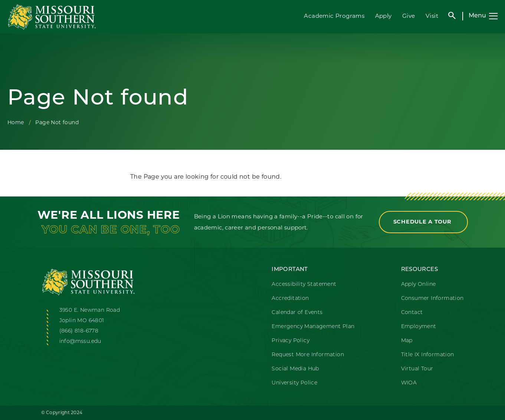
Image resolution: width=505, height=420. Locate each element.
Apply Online (419, 285)
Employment (419, 327)
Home (16, 122)
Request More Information (308, 355)
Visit (432, 16)
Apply (383, 16)
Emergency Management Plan (313, 327)
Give (409, 16)
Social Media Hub (295, 369)
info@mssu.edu (80, 342)
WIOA (409, 383)
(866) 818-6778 (79, 331)
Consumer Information (432, 299)
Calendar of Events (297, 313)
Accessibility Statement (304, 285)
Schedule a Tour (423, 222)
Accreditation (290, 299)
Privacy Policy (291, 341)
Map (407, 341)
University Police (294, 383)
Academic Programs (334, 16)
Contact (412, 313)
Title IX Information (428, 355)
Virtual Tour (417, 369)
